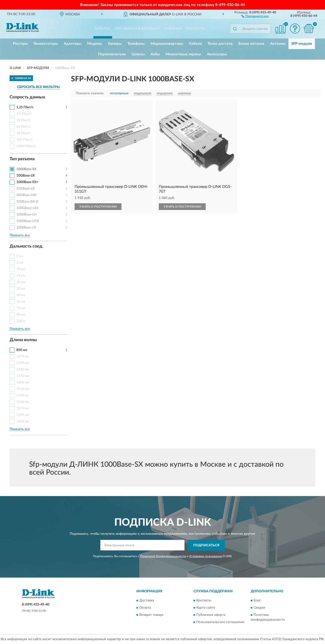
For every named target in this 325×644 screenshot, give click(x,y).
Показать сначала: (90, 93)
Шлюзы (138, 54)
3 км (20, 263)
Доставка (147, 601)
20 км (21, 282)
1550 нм (23, 402)
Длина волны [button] (23, 340)
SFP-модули (302, 44)
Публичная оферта (211, 615)
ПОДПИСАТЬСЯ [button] (206, 545)
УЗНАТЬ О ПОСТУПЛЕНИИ (98, 207)
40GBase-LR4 (26, 195)
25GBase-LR (25, 189)
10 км (21, 269)
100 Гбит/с (25, 140)
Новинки (173, 29)
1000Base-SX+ (27, 182)
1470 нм (23, 376)
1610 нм (23, 421)
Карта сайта (206, 608)
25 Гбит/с (24, 127)
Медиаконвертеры (167, 44)
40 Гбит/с (24, 133)
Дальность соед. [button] (26, 246)
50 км (21, 302)
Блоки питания (251, 44)
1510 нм (23, 389)
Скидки (259, 608)
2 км (20, 256)
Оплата (145, 608)
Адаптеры (73, 44)
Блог (257, 601)
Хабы (155, 54)
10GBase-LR (25, 176)
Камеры (115, 44)
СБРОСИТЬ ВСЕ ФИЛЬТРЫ (38, 87)
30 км (21, 289)
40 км (21, 295)
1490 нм (23, 383)
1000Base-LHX (28, 221)
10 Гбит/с (24, 120)
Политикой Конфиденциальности (163, 556)
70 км (21, 308)
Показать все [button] (20, 235)
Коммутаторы (46, 44)
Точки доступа (220, 44)
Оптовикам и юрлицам (137, 29)
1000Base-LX (26, 228)
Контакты (196, 29)
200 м (21, 321)
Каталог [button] (103, 29)
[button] (255, 16)
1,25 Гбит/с (25, 107)
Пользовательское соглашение (220, 622)
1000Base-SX (26, 169)
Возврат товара (151, 615)
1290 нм (23, 363)
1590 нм (23, 415)
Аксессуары (217, 54)
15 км (21, 276)
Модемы (95, 44)
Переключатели (112, 54)
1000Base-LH (26, 215)
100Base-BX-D (27, 202)
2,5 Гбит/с (24, 114)
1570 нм (23, 408)
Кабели (195, 44)
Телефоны (136, 44)
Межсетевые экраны (183, 54)
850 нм (22, 350)
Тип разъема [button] (22, 159)
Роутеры (20, 44)
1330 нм (23, 370)
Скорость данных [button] (27, 97)
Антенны (278, 44)
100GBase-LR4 (27, 208)
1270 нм (23, 357)
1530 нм (23, 395)
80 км (21, 315)
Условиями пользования (205, 556)
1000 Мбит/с (26, 146)
